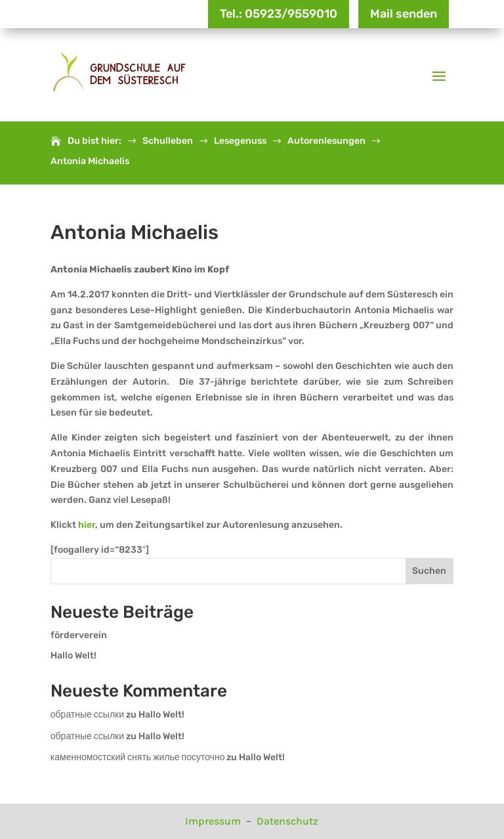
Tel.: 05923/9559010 (279, 14)
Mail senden (404, 14)
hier (86, 525)
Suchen (429, 571)
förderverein (79, 635)
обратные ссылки (87, 715)
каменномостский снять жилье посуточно (138, 757)
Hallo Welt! (73, 656)
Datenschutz (287, 821)
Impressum (214, 821)
